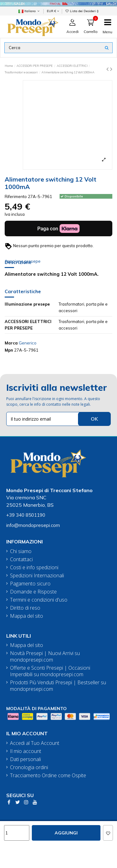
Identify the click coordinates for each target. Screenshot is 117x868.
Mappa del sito (27, 616)
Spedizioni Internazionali (37, 576)
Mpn (9, 350)
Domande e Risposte (33, 592)
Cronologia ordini (29, 767)
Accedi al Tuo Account (35, 743)
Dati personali (25, 759)
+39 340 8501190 (26, 515)
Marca (11, 343)
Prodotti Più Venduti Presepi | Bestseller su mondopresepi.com (58, 686)
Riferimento (16, 196)
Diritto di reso (25, 608)
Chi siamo (21, 551)
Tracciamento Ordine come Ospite (48, 776)
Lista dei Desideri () (82, 11)
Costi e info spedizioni (34, 568)
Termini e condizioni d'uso (39, 600)
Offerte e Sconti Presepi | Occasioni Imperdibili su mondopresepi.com (50, 671)
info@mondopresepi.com (33, 525)
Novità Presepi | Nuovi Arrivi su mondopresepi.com (45, 657)
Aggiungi (66, 833)
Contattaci (21, 559)
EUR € (53, 11)
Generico (28, 343)
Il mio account (26, 751)
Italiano (29, 11)
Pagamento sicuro (30, 584)
